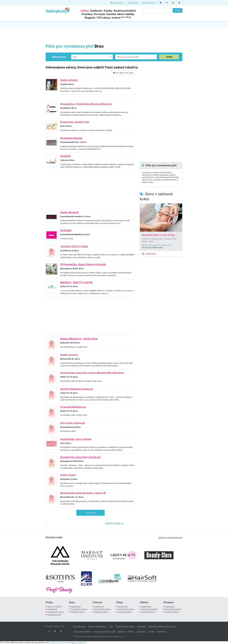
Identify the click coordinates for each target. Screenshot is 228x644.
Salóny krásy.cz (114, 523)
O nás (111, 626)
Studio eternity (69, 355)
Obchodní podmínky (83, 631)
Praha (49, 602)
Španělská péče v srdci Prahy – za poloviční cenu (161, 235)
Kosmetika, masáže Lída (75, 122)
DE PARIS (66, 230)
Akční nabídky (126, 14)
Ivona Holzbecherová (73, 407)
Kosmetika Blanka (71, 138)
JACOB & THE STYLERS (74, 246)
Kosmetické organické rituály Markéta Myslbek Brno (92, 373)
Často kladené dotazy (125, 626)
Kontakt (151, 631)
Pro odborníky (79, 626)
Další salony (91, 513)
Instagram (141, 631)
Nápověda (142, 626)
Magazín (90, 18)
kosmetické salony (56, 612)
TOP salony (103, 18)
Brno (72, 602)
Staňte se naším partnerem (170, 537)
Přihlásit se (133, 2)
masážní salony (54, 615)
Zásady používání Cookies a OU (162, 626)
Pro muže (99, 14)
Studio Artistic (69, 80)
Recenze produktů (125, 11)
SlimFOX (66, 156)
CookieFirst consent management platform (68, 643)
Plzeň (119, 602)
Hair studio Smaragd (72, 423)
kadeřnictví (52, 609)
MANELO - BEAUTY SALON (76, 282)
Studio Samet (68, 475)
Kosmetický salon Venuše (76, 439)
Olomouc (168, 602)
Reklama (121, 631)
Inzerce (121, 18)
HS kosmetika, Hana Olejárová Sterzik (83, 264)
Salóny (85, 11)
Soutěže (111, 14)
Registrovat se (149, 2)
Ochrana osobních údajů (105, 631)
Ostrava (97, 602)
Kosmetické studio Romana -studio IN (83, 493)
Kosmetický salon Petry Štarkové (80, 457)
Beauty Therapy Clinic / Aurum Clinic (157, 245)
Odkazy (131, 631)
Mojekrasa (161, 631)
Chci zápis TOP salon (123, 73)
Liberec (144, 602)
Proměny (87, 14)
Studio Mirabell (69, 212)
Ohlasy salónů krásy (97, 626)
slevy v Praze (53, 606)
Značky (108, 11)
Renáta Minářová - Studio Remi (79, 339)
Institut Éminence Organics (77, 389)
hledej (169, 57)
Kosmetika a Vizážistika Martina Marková (86, 104)
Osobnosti (96, 11)
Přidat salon (117, 2)
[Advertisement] (114, 32)
